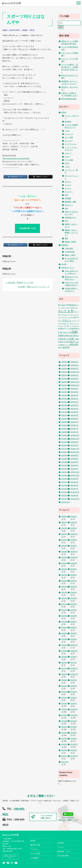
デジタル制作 (35, 854)
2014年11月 (66, 475)
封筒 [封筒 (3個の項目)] (68, 342)
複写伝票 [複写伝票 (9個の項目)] (74, 345)
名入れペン (69, 205)
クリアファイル (70, 144)
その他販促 (34, 858)
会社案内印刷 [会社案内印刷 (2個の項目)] (73, 328)
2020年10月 (66, 419)
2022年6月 (65, 405)
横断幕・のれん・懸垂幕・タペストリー (71, 233)
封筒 (66, 221)
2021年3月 (74, 415)
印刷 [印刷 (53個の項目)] (75, 332)
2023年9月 (65, 389)
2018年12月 (75, 435)
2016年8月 (74, 455)
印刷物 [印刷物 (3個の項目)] (66, 336)
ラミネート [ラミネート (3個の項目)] (68, 326)
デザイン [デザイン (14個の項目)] (67, 320)
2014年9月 (65, 479)
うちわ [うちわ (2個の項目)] (63, 308)
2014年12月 (75, 472)
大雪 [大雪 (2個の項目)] (64, 342)
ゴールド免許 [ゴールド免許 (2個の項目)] (72, 317)
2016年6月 (74, 459)
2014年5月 (65, 485)
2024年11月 (75, 372)
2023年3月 (65, 399)
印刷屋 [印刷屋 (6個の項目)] (61, 336)
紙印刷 (33, 841)
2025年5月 (65, 369)
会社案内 (61, 843)
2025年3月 (74, 369)
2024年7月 (65, 375)
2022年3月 (65, 409)
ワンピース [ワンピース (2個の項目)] (75, 326)
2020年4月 (65, 425)
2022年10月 (66, 402)
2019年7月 (74, 429)
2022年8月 (74, 402)
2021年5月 (65, 415)
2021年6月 (74, 412)
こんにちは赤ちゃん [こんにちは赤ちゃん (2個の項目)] (72, 308)
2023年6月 (74, 392)
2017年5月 (74, 445)
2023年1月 (74, 399)
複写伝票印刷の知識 (69, 99)
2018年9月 (65, 442)
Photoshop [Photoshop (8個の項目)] (71, 305)
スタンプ (68, 153)
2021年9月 (74, 409)
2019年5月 (74, 432)
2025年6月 (74, 365)
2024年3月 (65, 382)
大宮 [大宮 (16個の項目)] (71, 339)
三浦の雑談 (69, 248)
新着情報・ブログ (64, 851)
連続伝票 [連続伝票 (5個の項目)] (66, 347)
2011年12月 (75, 499)
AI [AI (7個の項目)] (59, 305)
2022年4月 (74, 405)
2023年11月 (66, 385)
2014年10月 (75, 475)
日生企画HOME (63, 856)
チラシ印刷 (69, 160)
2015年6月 (74, 462)
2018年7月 (65, 445)
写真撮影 (68, 198)
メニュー (68, 185)
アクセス (61, 847)
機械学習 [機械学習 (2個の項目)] (73, 342)
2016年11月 (66, 452)
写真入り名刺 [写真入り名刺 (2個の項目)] (67, 333)
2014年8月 (74, 479)
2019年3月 (65, 435)
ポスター (68, 182)
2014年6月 (74, 482)
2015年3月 (65, 469)
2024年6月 (74, 375)
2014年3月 (65, 489)
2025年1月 (65, 372)
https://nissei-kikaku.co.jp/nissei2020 (16, 159)
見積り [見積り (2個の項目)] (60, 348)
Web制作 (68, 122)
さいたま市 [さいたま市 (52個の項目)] (66, 311)
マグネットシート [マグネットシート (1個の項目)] (74, 324)
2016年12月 (75, 449)
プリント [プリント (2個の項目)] (75, 321)
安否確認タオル (70, 218)
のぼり (67, 163)
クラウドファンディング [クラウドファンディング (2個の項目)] (69, 315)
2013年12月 (75, 492)
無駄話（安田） (70, 255)
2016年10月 (75, 452)
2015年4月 (74, 465)
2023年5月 (65, 395)
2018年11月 (66, 439)
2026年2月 (74, 362)
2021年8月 (65, 412)
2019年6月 (65, 432)
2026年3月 (65, 362)
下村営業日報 (70, 252)
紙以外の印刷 (35, 845)
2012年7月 (65, 499)
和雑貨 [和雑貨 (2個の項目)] (75, 336)
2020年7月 (74, 422)
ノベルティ (34, 849)
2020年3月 (74, 425)
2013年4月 (65, 496)
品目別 (64, 112)
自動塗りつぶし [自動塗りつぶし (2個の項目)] (64, 345)
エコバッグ (69, 134)
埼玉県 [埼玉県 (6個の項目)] (63, 339)
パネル (67, 167)
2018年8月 (74, 442)
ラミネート (69, 192)
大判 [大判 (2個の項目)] (67, 339)
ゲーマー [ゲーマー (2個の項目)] (65, 317)
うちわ (67, 131)
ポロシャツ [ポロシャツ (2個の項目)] (66, 323)
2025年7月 (65, 365)
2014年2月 (74, 489)
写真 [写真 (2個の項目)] (61, 333)
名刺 (66, 208)
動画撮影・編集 (70, 202)
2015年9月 (65, 462)
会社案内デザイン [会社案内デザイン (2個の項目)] (63, 328)
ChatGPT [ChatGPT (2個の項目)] (63, 305)
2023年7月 (65, 392)
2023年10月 (75, 385)
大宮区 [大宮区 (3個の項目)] (77, 339)
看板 (66, 238)
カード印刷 (69, 137)
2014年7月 (65, 482)
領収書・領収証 (70, 242)
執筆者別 (65, 245)
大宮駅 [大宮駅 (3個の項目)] (60, 342)
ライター (68, 188)
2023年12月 (75, 382)
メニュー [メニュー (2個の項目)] (61, 326)
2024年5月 (65, 379)
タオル (67, 157)
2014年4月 (74, 485)
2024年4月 (74, 379)
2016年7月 (65, 459)
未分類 (64, 264)
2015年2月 (74, 469)
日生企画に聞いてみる (27, 228)
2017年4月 (65, 449)
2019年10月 (66, 429)
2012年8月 (74, 496)
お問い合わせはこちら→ (11, 857)
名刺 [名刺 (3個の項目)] (71, 336)
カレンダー (69, 141)
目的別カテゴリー (68, 268)
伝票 (66, 195)
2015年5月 (65, 465)
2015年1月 (65, 472)
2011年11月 (66, 502)
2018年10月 (75, 439)
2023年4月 (74, 395)
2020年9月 (74, 419)
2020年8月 (65, 422)
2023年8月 (74, 389)
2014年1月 (65, 492)
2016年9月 (65, 455)
